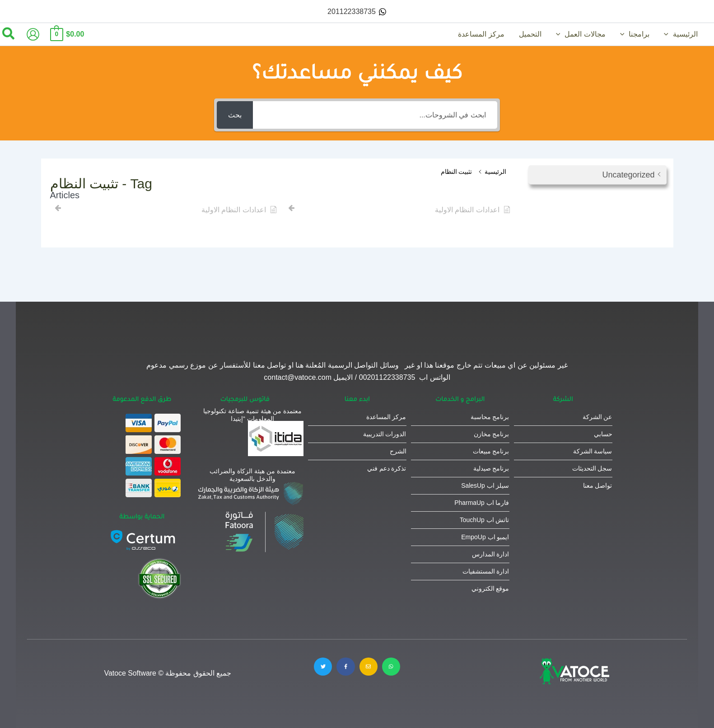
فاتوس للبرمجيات (245, 399)
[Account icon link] (33, 34)
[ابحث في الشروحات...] (375, 115)
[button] (668, 34)
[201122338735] (357, 12)
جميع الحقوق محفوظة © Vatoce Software (168, 673)
